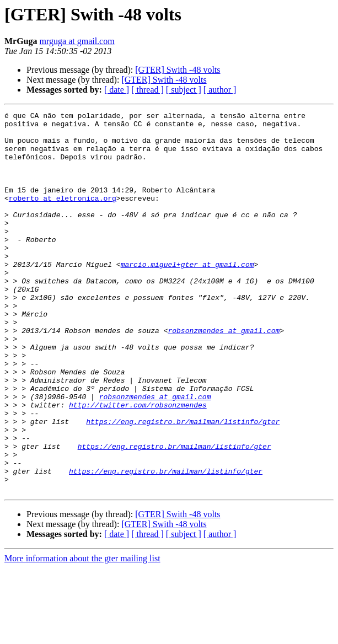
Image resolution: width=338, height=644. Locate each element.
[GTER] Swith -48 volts (178, 70)
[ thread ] (147, 90)
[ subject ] (184, 90)
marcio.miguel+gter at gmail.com (187, 296)
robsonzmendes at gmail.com (224, 375)
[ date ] (117, 90)
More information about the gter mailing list (82, 634)
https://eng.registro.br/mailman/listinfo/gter (183, 484)
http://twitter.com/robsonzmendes (138, 464)
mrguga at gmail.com (77, 41)
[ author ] (220, 90)
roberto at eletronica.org (63, 216)
